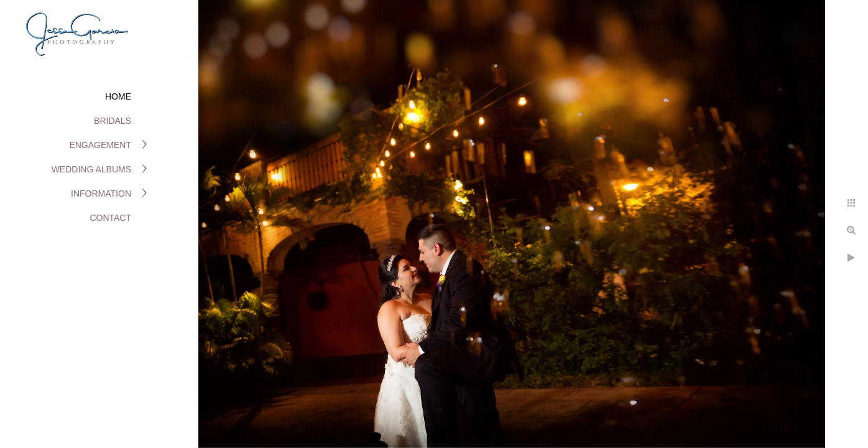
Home (118, 96)
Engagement (100, 145)
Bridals (113, 121)
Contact (110, 218)
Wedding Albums (91, 169)
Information (101, 194)
